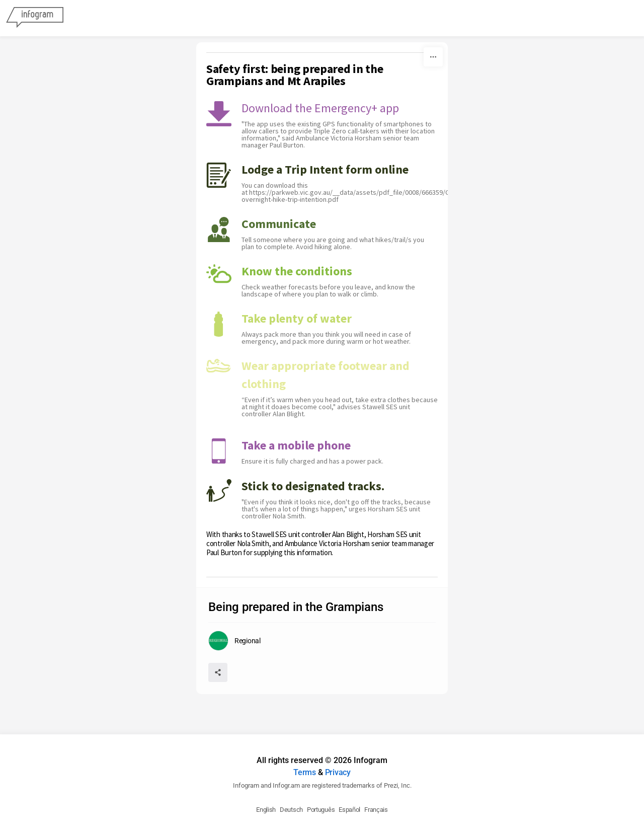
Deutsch (291, 810)
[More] (433, 57)
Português (321, 810)
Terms (305, 772)
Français (376, 810)
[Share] (218, 672)
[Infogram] (35, 18)
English (266, 810)
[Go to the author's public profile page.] (234, 641)
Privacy (338, 772)
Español (349, 810)
